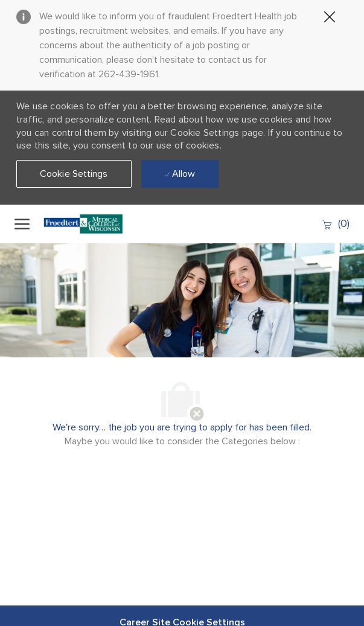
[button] (74, 174)
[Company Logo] (87, 224)
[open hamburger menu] (22, 224)
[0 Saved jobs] (335, 224)
